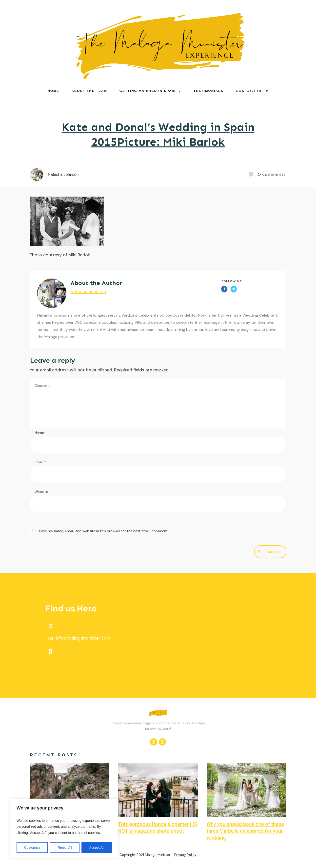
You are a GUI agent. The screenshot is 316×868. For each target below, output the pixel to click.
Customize (32, 848)
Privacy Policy (185, 855)
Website (41, 492)
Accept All (97, 848)
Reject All (65, 848)
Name (41, 433)
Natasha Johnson (88, 292)
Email (40, 462)
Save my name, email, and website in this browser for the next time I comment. (104, 531)
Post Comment (270, 552)
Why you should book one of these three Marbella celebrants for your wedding (245, 831)
